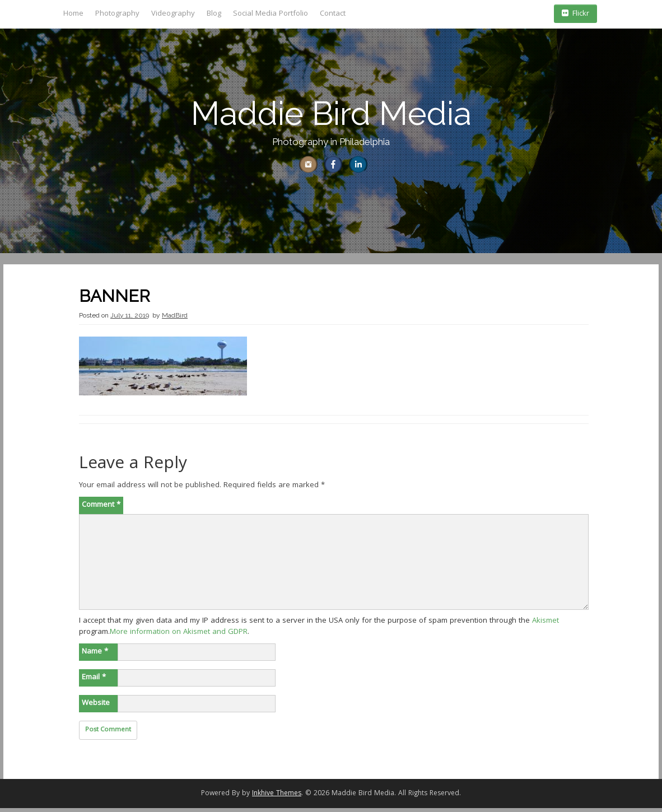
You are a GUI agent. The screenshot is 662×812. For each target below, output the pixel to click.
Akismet (546, 625)
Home (73, 14)
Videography (173, 14)
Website (96, 707)
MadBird (175, 319)
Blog (214, 14)
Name (95, 656)
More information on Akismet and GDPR (179, 636)
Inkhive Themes (277, 798)
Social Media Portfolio (271, 14)
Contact (333, 14)
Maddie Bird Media (331, 113)
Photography (117, 14)
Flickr (575, 14)
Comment (101, 509)
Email (94, 682)
